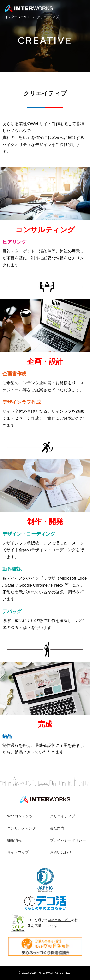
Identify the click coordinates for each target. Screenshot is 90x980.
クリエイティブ (63, 816)
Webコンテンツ (20, 816)
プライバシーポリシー (68, 840)
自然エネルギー (60, 920)
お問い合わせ (61, 852)
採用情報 (14, 840)
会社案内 (57, 828)
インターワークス (18, 17)
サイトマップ (18, 852)
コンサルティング (22, 828)
